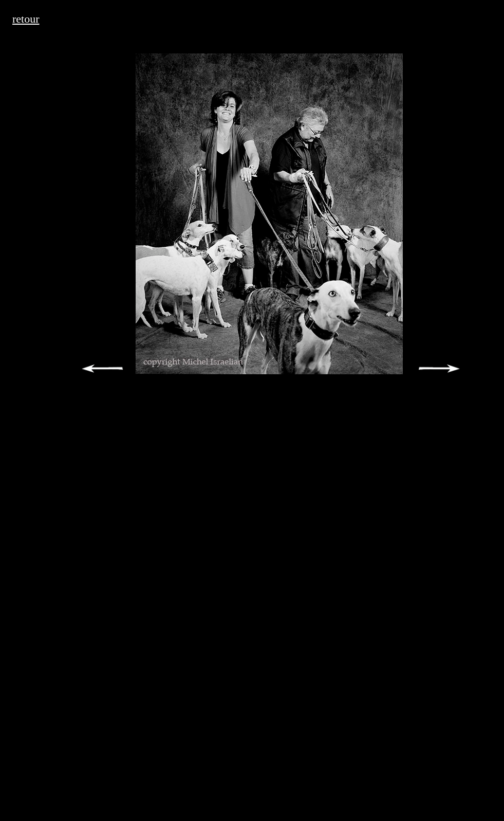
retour (26, 19)
